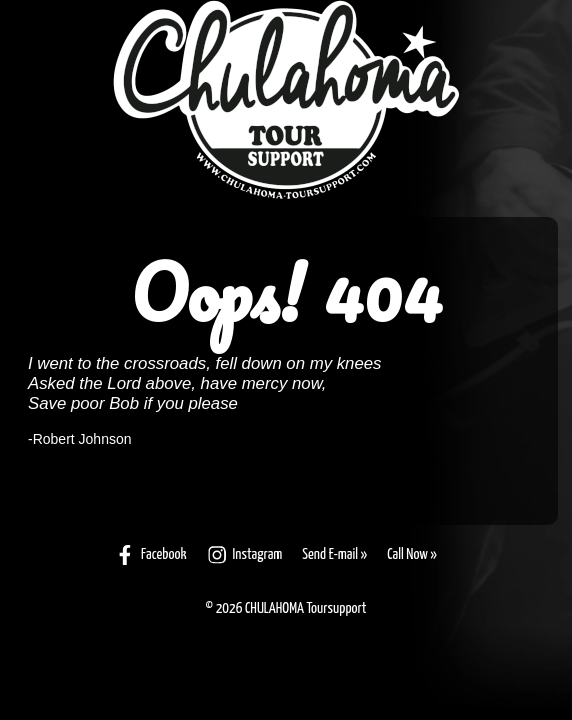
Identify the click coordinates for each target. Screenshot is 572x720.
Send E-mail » (334, 554)
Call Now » (412, 554)
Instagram (245, 555)
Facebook (150, 555)
